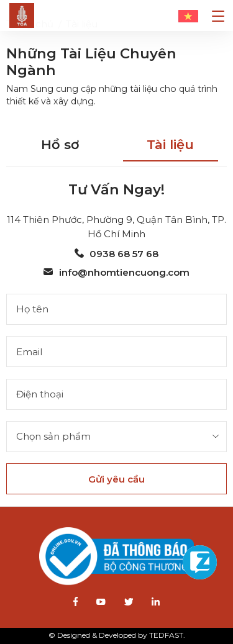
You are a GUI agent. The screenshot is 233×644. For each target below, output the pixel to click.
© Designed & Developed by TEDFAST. (117, 635)
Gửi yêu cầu (116, 479)
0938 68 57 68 (116, 254)
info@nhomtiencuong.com (116, 272)
